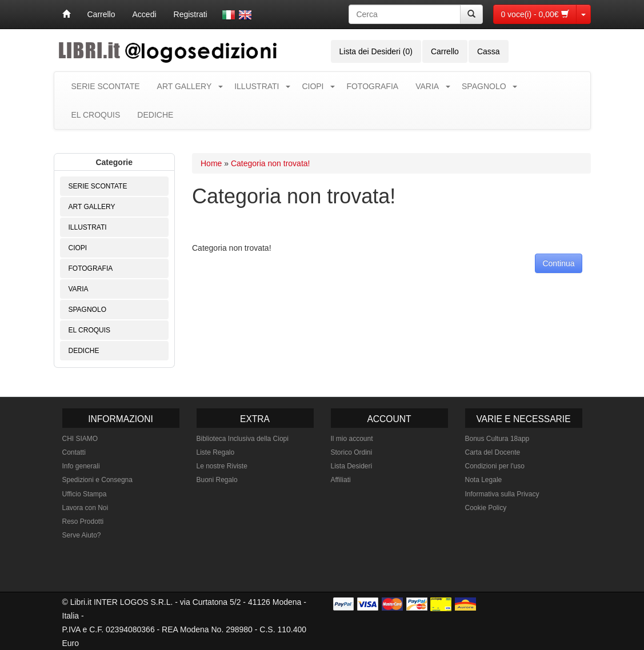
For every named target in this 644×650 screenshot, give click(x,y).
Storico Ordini (352, 452)
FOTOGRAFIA (372, 86)
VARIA (427, 86)
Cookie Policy (486, 508)
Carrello (101, 14)
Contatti (74, 452)
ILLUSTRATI (257, 86)
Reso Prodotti (83, 521)
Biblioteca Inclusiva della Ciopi (243, 439)
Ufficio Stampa (85, 494)
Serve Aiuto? (82, 535)
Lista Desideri (352, 466)
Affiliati (341, 480)
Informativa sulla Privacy (502, 494)
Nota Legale (484, 480)
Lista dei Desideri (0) (376, 51)
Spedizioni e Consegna (97, 480)
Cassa (489, 51)
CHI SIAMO (80, 439)
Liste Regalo (216, 452)
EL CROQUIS (96, 115)
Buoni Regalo (217, 480)
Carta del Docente (493, 452)
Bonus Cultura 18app (497, 439)
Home (211, 163)
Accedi (145, 14)
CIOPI (313, 86)
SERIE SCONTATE (106, 86)
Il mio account (352, 439)
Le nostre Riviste (222, 466)
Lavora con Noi (85, 508)
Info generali (81, 466)
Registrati (191, 14)
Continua (558, 263)
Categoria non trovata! (271, 163)
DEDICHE (155, 115)
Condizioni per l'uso (495, 466)
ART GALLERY (185, 86)
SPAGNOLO (484, 86)
